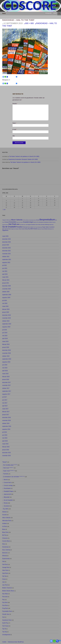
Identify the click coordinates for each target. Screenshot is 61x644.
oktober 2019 (6, 321)
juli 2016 (5, 432)
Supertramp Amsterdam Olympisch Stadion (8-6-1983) (23, 159)
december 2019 (6, 315)
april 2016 (5, 441)
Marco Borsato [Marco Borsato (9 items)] (42, 225)
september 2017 (7, 391)
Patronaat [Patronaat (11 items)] (25, 227)
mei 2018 (5, 368)
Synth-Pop (5, 623)
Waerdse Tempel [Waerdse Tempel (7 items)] (41, 229)
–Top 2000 (5, 509)
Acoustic (5, 515)
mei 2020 (5, 303)
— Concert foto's (7, 483)
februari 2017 (6, 412)
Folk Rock (5, 564)
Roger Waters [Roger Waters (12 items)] (46, 227)
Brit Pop (4, 535)
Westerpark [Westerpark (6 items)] (50, 229)
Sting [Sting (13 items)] (26, 229)
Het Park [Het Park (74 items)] (12, 224)
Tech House (6, 626)
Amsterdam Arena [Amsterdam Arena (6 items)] (32, 220)
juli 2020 (5, 300)
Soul (3, 617)
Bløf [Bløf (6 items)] (56, 220)
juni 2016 (5, 435)
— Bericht (5, 480)
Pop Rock (5, 602)
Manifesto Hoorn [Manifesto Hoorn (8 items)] (35, 225)
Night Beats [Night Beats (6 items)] (51, 225)
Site (14, 136)
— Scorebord (6, 506)
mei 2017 (5, 403)
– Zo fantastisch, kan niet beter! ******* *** (13, 477)
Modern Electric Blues (8, 591)
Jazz (4, 582)
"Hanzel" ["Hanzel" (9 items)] (4, 220)
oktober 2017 (6, 388)
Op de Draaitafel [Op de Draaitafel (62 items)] (9, 227)
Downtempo (6, 547)
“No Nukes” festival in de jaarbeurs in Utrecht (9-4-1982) (24, 156)
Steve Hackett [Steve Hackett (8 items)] (22, 229)
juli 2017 (5, 397)
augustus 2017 (6, 394)
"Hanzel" (5, 462)
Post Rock (5, 605)
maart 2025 (5, 236)
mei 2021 (5, 271)
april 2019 (5, 339)
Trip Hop (5, 632)
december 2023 (6, 242)
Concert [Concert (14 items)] (7, 222)
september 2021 (7, 260)
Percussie (5, 597)
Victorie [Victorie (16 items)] (35, 229)
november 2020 (6, 289)
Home (4, 13)
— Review (5, 503)
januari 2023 (6, 245)
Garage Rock (6, 567)
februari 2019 (6, 344)
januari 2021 (6, 283)
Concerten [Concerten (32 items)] (13, 222)
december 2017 (6, 382)
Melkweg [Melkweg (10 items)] (47, 225)
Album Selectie (6, 518)
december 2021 (6, 251)
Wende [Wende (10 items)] (46, 229)
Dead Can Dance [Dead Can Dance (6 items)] (20, 222)
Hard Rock (5, 573)
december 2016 (6, 417)
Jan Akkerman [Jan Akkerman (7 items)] (23, 225)
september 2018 (7, 359)
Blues (4, 529)
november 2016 (6, 420)
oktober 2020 (6, 292)
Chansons (5, 538)
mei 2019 (5, 336)
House (4, 579)
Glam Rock (5, 570)
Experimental (6, 559)
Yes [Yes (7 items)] (53, 229)
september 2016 (7, 426)
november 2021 (6, 254)
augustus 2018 (6, 362)
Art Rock (5, 526)
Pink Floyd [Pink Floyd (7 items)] (35, 227)
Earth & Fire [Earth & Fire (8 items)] (36, 222)
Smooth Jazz (6, 614)
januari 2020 (6, 312)
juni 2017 (5, 400)
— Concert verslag (7, 485)
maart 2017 (5, 409)
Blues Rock (5, 532)
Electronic (5, 553)
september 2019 (7, 324)
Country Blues (6, 541)
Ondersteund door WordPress (16, 642)
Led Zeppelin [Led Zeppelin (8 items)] (28, 225)
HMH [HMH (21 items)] (18, 224)
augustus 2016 (6, 429)
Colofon (55, 13)
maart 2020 (5, 306)
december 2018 (6, 350)
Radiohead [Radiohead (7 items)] (40, 227)
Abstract (5, 512)
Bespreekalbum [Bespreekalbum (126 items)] (47, 220)
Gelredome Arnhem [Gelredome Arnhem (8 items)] (48, 222)
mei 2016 (5, 438)
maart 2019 (5, 341)
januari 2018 (6, 379)
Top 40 (4, 629)
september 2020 (7, 295)
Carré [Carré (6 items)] (3, 222)
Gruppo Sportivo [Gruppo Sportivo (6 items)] (5, 225)
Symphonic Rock (7, 620)
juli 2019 (5, 330)
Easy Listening (6, 550)
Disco (4, 544)
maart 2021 (5, 277)
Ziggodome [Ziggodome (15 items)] (5, 230)
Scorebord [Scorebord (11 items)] (52, 227)
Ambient (5, 523)
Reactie (15, 104)
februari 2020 (6, 309)
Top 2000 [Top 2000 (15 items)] (30, 229)
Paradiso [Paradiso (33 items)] (19, 227)
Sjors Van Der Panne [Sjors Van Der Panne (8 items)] (7, 229)
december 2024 (6, 239)
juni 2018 (5, 365)
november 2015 (6, 456)
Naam (15, 123)
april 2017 (5, 406)
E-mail (15, 129)
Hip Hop (4, 576)
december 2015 (6, 453)
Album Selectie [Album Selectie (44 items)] (17, 220)
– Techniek (5, 474)
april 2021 (5, 274)
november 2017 (6, 385)
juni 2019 (5, 333)
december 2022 (6, 248)
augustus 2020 (6, 298)
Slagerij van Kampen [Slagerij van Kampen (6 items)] (15, 229)
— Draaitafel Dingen (8, 491)
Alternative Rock (7, 521)
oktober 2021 (6, 257)
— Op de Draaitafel (7, 500)
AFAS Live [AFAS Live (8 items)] (8, 220)
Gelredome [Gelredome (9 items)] (41, 222)
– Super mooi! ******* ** (9, 471)
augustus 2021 (6, 262)
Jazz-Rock (5, 585)
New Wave (5, 594)
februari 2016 (6, 447)
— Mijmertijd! (6, 497)
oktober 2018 (6, 356)
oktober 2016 (6, 423)
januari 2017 (6, 415)
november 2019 (6, 318)
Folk (3, 561)
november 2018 (6, 353)
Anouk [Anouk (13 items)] (38, 220)
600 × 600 (29, 23)
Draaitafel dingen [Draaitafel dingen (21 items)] (28, 222)
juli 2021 (5, 265)
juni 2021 (5, 268)
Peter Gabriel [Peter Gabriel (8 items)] (30, 227)
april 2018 (5, 371)
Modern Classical (7, 588)
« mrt (4, 210)
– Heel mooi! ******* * (8, 468)
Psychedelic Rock (7, 611)
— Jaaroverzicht (7, 494)
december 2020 (6, 286)
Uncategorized (6, 635)
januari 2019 (6, 347)
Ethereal (5, 556)
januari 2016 (6, 450)
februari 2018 (6, 377)
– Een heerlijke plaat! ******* (10, 465)
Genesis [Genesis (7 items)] (54, 222)
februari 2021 (6, 280)
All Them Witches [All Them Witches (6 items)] (26, 220)
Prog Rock (5, 608)
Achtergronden (48, 13)
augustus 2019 (6, 327)
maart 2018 (5, 374)
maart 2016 (5, 444)
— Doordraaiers (7, 488)
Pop (3, 600)
